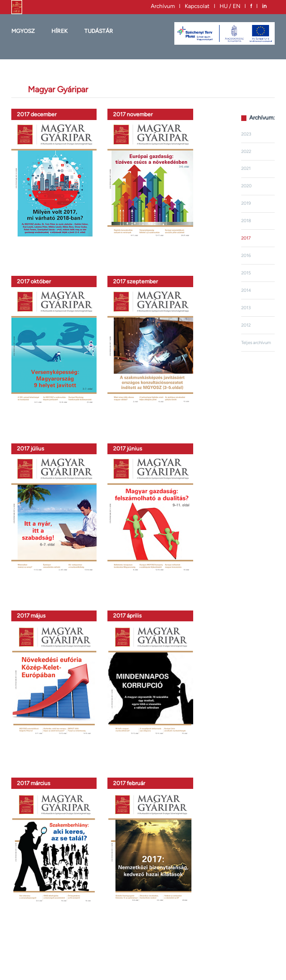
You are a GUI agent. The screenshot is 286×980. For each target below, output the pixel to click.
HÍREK (59, 31)
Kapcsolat (197, 6)
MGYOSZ (23, 31)
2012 (246, 325)
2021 (246, 168)
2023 (246, 134)
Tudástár (99, 31)
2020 (246, 186)
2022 (246, 151)
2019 (246, 203)
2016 (246, 255)
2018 (246, 221)
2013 (246, 308)
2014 (246, 290)
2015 (246, 273)
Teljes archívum (256, 342)
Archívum (163, 6)
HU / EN (230, 6)
